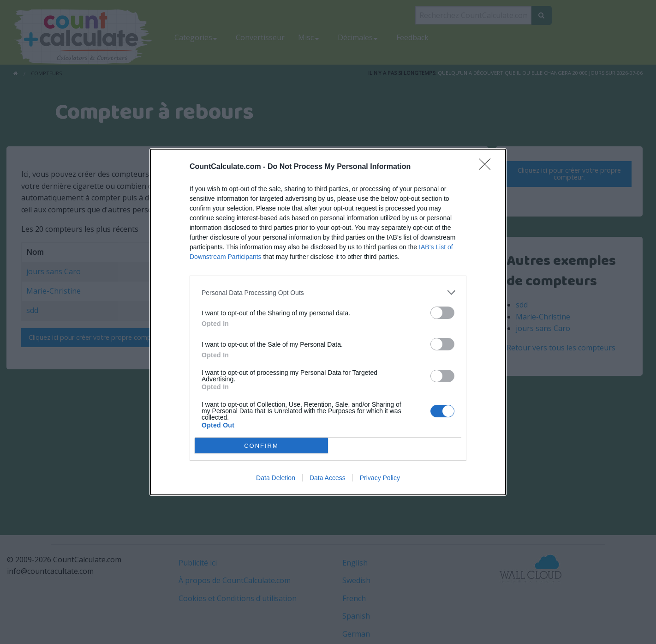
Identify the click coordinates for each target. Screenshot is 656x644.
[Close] (488, 167)
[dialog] (328, 322)
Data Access (328, 478)
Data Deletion (276, 478)
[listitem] (328, 292)
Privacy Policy (380, 478)
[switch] (442, 313)
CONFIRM (261, 446)
